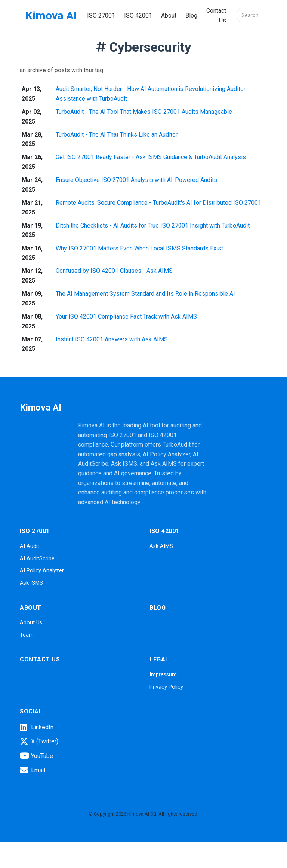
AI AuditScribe (37, 559)
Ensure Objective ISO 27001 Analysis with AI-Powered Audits (136, 180)
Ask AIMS (161, 546)
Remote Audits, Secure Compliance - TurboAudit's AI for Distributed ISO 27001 (158, 203)
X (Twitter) (39, 741)
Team (27, 635)
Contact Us (216, 16)
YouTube (36, 756)
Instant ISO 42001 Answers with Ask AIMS (112, 339)
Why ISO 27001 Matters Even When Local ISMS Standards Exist (139, 248)
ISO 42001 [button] (138, 16)
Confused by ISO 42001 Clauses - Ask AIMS (114, 271)
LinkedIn (37, 727)
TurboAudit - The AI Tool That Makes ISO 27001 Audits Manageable (144, 112)
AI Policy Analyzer (42, 571)
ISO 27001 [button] (101, 16)
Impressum (163, 675)
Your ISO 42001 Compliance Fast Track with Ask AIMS (126, 316)
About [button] (169, 16)
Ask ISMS (31, 583)
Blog (191, 16)
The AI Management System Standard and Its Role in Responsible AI (145, 294)
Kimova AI (51, 16)
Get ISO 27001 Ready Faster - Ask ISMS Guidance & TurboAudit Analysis (151, 157)
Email (33, 770)
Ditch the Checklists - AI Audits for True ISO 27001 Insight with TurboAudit (153, 226)
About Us (31, 623)
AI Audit (30, 546)
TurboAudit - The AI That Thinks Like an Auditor (117, 135)
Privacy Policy (166, 687)
